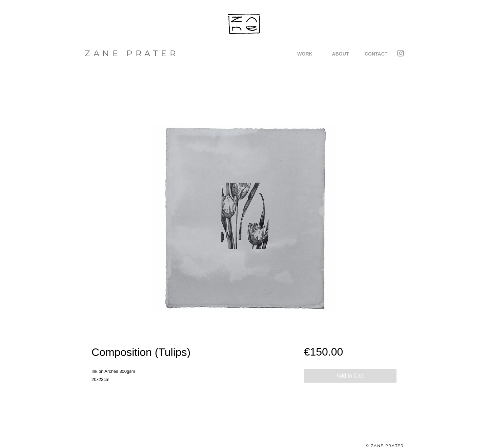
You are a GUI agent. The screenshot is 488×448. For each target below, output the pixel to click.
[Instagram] (401, 53)
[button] (305, 54)
